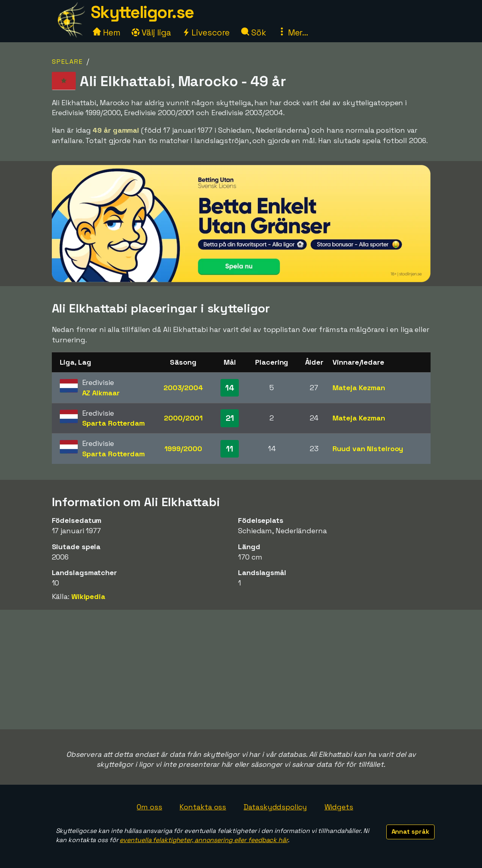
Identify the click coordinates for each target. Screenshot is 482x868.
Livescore (206, 32)
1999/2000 (183, 449)
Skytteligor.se (142, 12)
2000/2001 (183, 418)
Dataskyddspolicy (275, 807)
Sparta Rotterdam (113, 423)
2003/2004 (183, 388)
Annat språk (410, 832)
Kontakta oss (203, 807)
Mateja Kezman (359, 388)
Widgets (339, 807)
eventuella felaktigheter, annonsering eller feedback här (204, 840)
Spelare (67, 62)
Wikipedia (88, 596)
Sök (254, 32)
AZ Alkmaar (101, 393)
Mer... (293, 32)
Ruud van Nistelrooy (368, 449)
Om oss (149, 807)
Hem (107, 32)
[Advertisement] (241, 670)
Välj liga (151, 32)
